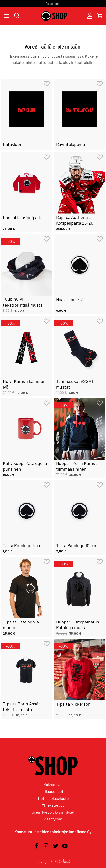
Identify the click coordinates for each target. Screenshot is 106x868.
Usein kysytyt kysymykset (53, 812)
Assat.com (53, 4)
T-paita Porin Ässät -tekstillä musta (23, 706)
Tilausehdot (53, 791)
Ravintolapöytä (71, 144)
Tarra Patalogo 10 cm (76, 545)
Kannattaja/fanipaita (23, 217)
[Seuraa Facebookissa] (36, 846)
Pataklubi (12, 144)
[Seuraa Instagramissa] (46, 846)
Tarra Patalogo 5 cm (22, 545)
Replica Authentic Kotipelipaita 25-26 (75, 220)
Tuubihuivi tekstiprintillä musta (23, 302)
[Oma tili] (90, 16)
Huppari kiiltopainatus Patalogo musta (78, 625)
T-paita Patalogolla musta (21, 625)
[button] (7, 16)
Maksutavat (53, 784)
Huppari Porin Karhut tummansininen (77, 466)
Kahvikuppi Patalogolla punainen (25, 466)
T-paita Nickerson (73, 704)
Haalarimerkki (70, 299)
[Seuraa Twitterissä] (56, 846)
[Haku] (17, 16)
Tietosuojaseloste (53, 798)
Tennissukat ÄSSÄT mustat (75, 384)
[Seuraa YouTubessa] (65, 846)
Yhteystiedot (53, 805)
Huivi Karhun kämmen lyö (24, 384)
